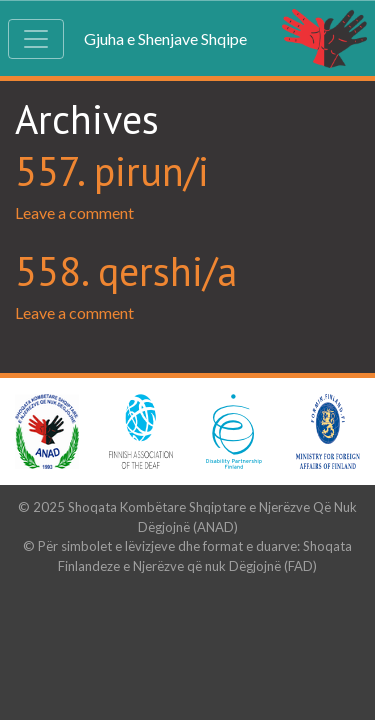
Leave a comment (74, 212)
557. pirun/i (112, 171)
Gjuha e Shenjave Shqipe (165, 38)
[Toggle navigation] (36, 39)
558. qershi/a (126, 271)
